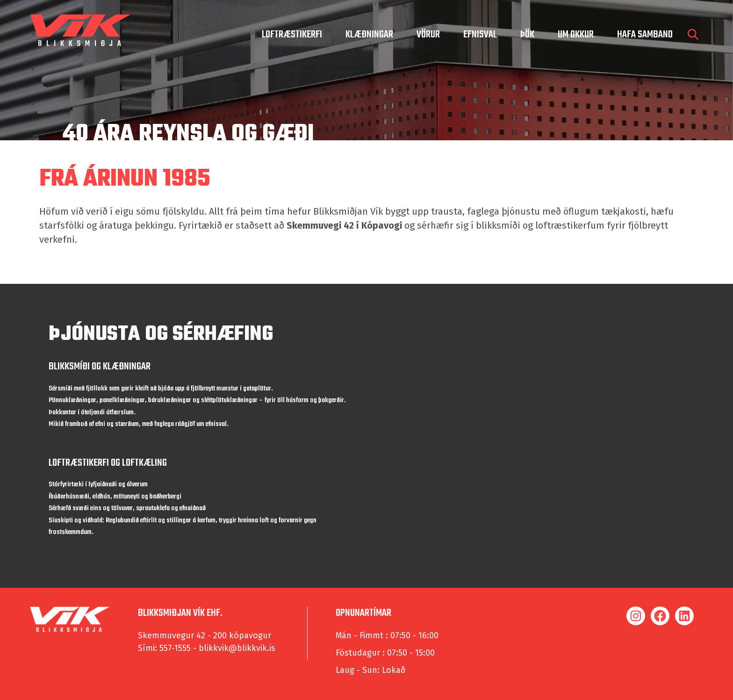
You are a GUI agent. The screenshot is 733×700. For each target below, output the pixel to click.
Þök (527, 35)
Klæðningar (369, 35)
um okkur (576, 35)
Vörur (428, 35)
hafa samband (645, 35)
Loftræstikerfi (292, 35)
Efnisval (480, 35)
